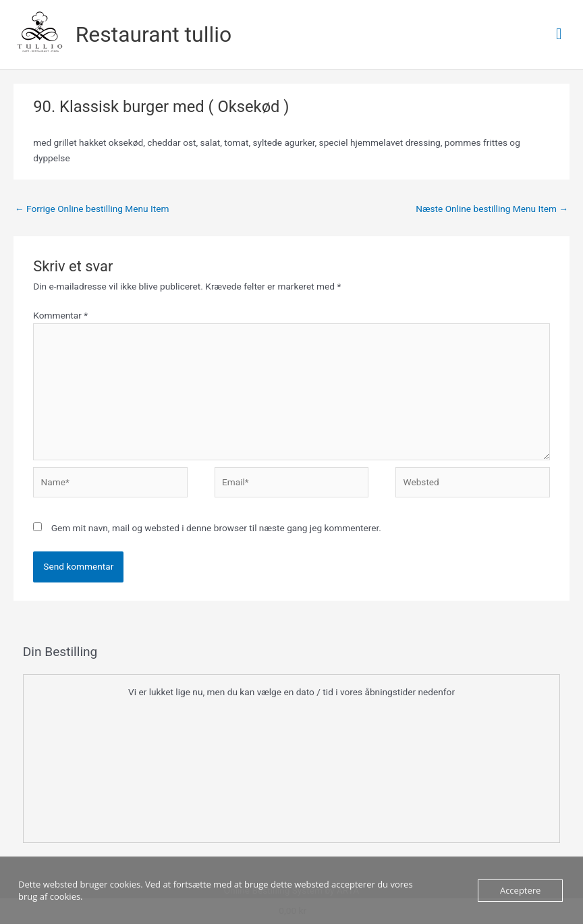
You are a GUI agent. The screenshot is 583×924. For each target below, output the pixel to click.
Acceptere (520, 890)
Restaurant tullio (154, 34)
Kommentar (60, 315)
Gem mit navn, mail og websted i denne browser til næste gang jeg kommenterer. (216, 528)
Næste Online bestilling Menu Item (492, 209)
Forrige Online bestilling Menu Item (92, 209)
